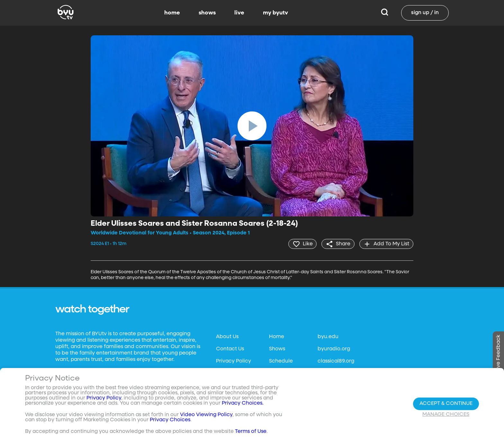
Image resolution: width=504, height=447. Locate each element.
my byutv (275, 13)
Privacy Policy (234, 361)
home (172, 13)
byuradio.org (334, 349)
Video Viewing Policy (206, 415)
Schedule (281, 361)
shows (207, 13)
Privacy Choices (170, 420)
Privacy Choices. (243, 403)
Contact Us (230, 349)
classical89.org (336, 361)
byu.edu (328, 337)
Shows (277, 349)
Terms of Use (251, 432)
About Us (227, 337)
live (239, 13)
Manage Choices (446, 415)
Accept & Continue (446, 404)
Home (277, 337)
